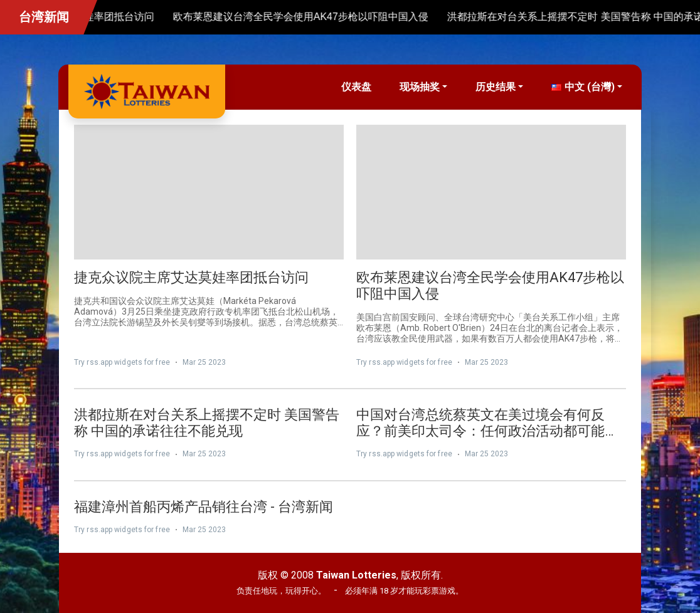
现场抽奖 (420, 87)
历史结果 (496, 87)
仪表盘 (356, 87)
